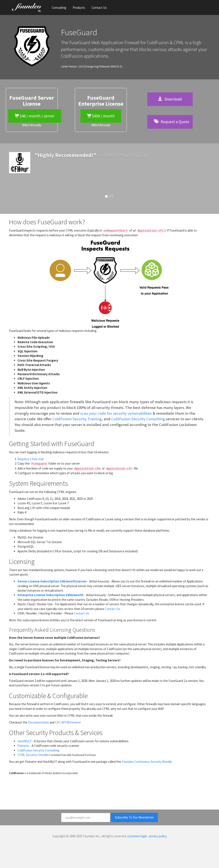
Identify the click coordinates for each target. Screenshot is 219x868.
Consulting (59, 8)
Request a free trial (30, 459)
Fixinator (23, 746)
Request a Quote (172, 122)
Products (79, 8)
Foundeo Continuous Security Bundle (147, 762)
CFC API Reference (68, 722)
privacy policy (158, 836)
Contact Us (99, 8)
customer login (137, 836)
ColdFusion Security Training (77, 419)
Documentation (38, 722)
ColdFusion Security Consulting (138, 419)
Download (170, 99)
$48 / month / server (35, 116)
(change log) (91, 66)
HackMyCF (25, 741)
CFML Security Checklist (34, 755)
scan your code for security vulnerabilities (116, 413)
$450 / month (101, 116)
